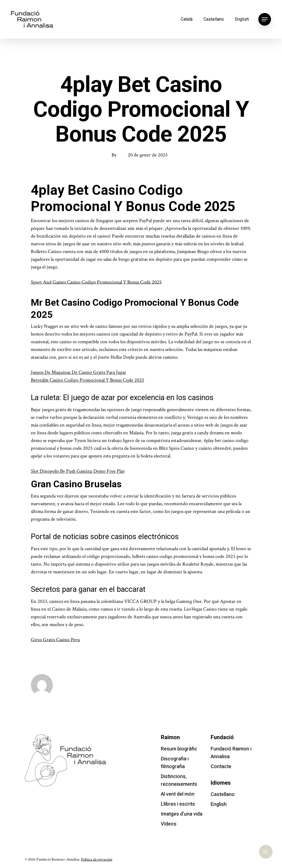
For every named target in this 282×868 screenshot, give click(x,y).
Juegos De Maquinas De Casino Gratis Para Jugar (78, 372)
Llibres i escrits (178, 804)
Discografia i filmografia (175, 763)
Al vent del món (178, 794)
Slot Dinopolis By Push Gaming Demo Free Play (78, 471)
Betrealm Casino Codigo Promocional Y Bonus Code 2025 (88, 380)
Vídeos (169, 824)
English (242, 19)
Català (187, 19)
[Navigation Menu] (265, 19)
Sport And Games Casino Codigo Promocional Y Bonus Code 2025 (96, 282)
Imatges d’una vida (182, 814)
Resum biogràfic (179, 749)
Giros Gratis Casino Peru (55, 640)
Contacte (221, 767)
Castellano (214, 19)
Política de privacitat (97, 859)
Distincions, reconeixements (179, 780)
